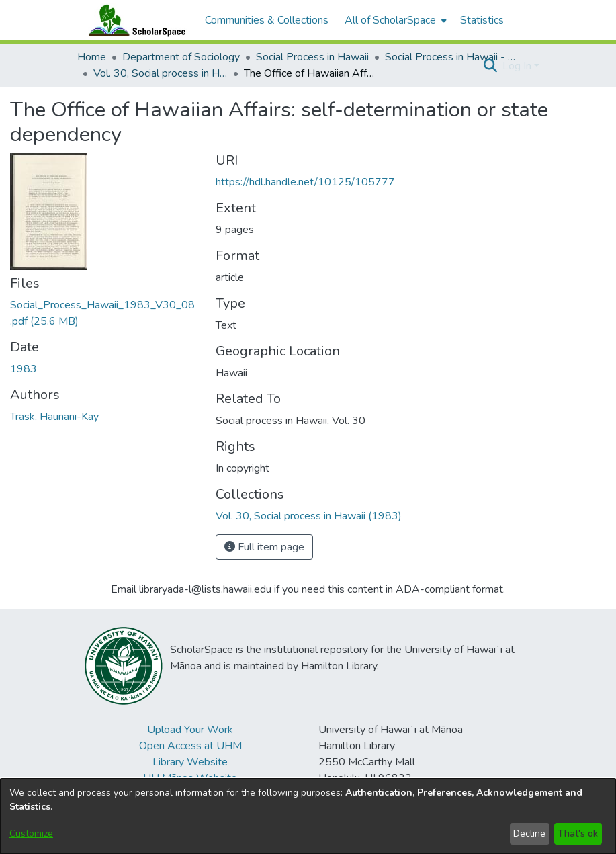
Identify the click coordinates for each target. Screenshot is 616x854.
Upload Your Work (190, 730)
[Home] (134, 20)
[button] (491, 66)
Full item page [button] (264, 547)
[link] (309, 516)
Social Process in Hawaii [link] (312, 57)
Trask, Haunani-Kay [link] (54, 417)
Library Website (190, 762)
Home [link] (92, 57)
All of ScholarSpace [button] (390, 20)
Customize (31, 834)
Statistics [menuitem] (482, 20)
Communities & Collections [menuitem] (267, 20)
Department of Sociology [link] (181, 57)
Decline (529, 834)
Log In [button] (518, 66)
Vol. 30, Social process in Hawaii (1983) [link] (161, 73)
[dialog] (308, 816)
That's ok (578, 834)
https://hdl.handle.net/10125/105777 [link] (305, 182)
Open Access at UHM (190, 746)
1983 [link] (24, 369)
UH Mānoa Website (190, 778)
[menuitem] (394, 20)
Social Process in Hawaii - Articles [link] (452, 57)
